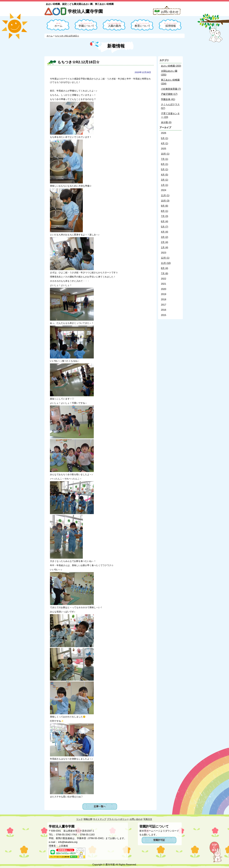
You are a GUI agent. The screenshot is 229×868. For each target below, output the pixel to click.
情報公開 (88, 819)
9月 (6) (165, 206)
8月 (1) (165, 211)
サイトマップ (100, 819)
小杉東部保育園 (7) (171, 89)
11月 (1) (165, 195)
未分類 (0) (166, 122)
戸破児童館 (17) (169, 94)
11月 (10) (166, 263)
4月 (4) (165, 232)
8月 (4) (165, 268)
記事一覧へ (100, 806)
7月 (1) (165, 159)
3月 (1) (165, 180)
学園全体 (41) (168, 99)
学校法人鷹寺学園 (85, 11)
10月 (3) (165, 201)
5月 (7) (165, 227)
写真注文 (148, 819)
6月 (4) (165, 221)
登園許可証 (159, 840)
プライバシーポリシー (118, 819)
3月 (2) (165, 237)
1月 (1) (165, 185)
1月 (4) (165, 247)
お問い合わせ (170, 12)
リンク (80, 819)
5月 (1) (165, 138)
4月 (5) (165, 175)
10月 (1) (165, 154)
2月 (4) (165, 242)
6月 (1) (165, 164)
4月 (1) (165, 143)
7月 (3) (165, 216)
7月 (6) (165, 273)
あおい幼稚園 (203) (171, 66)
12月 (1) (165, 258)
